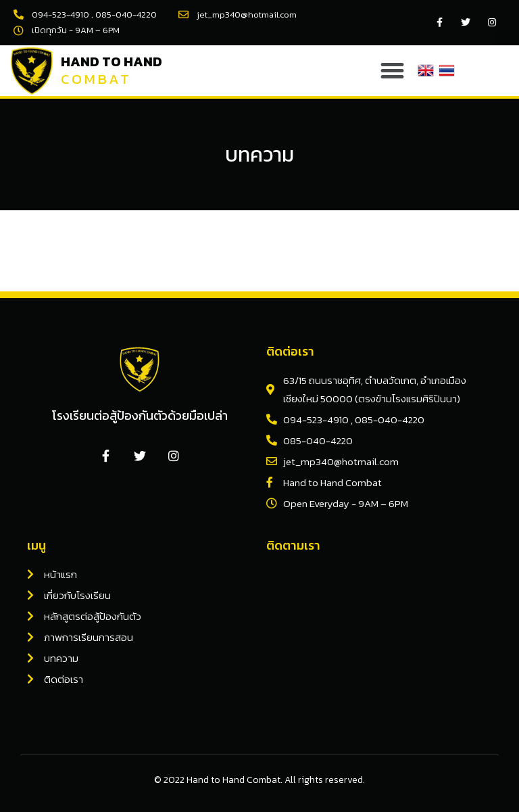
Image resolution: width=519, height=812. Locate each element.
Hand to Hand (112, 62)
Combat (96, 79)
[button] (393, 70)
